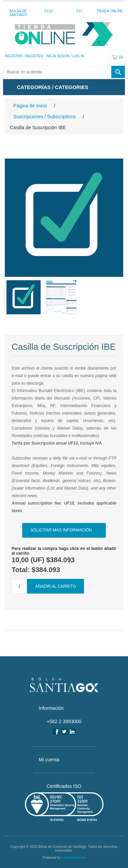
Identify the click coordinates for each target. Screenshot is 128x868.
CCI (79, 11)
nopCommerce (73, 858)
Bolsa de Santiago (18, 13)
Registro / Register (24, 56)
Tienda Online (110, 11)
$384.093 (60, 560)
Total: (22, 570)
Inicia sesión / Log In (65, 56)
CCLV (49, 11)
